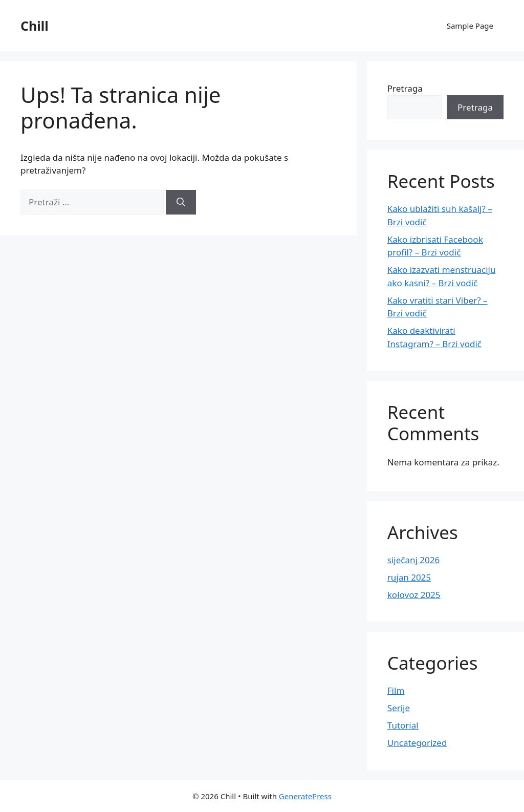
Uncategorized (417, 743)
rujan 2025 (409, 577)
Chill (35, 26)
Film (396, 690)
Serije (399, 708)
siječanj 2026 (413, 560)
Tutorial (403, 725)
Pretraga (405, 88)
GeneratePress (305, 796)
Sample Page (470, 26)
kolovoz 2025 (414, 595)
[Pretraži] (181, 202)
